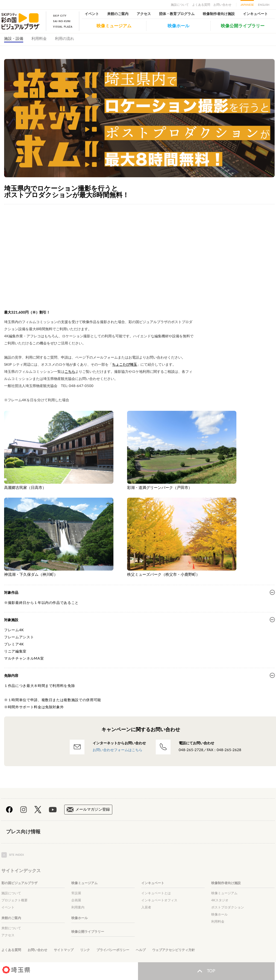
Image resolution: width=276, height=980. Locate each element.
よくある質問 (201, 5)
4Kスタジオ (220, 900)
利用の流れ (64, 39)
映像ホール (178, 26)
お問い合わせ (222, 5)
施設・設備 (14, 39)
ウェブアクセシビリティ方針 (174, 950)
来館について (11, 928)
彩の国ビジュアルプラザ (19, 883)
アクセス (144, 14)
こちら (70, 372)
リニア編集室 (15, 652)
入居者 (146, 907)
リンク (85, 950)
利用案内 (78, 907)
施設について (180, 5)
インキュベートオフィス (159, 900)
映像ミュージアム (114, 26)
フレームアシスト (19, 637)
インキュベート (255, 14)
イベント (92, 14)
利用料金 (39, 39)
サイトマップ (64, 950)
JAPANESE (247, 5)
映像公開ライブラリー (243, 26)
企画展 (76, 900)
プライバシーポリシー (113, 950)
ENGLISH (264, 5)
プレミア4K (14, 644)
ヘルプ (141, 950)
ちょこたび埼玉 (124, 365)
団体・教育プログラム (177, 14)
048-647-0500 (81, 386)
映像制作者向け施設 (219, 14)
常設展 (76, 893)
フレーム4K (14, 630)
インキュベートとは (156, 893)
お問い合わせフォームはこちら (118, 750)
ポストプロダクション (228, 907)
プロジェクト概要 (14, 900)
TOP (206, 971)
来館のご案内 (118, 14)
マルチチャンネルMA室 (24, 659)
